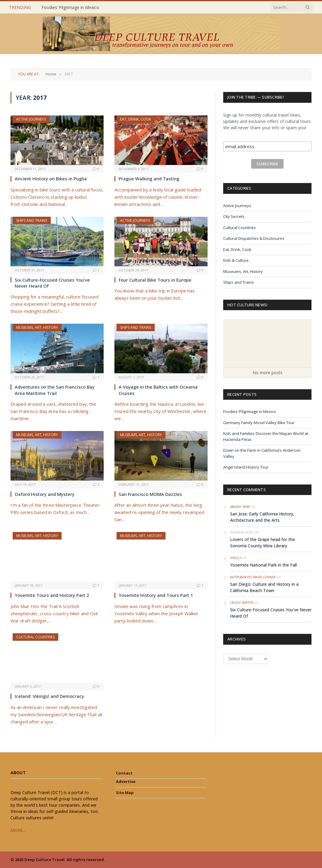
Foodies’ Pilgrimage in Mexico (70, 8)
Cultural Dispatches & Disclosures (254, 238)
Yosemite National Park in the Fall (263, 565)
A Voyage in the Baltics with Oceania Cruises (158, 390)
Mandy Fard (240, 507)
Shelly (236, 558)
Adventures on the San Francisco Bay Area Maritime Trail (55, 390)
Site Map (125, 793)
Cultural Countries (35, 637)
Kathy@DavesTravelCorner (253, 577)
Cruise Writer (241, 602)
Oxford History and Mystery (45, 494)
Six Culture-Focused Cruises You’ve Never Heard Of (52, 283)
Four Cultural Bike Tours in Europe (155, 280)
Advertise (126, 781)
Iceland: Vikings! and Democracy (49, 696)
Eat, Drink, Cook (136, 119)
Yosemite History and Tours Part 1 (156, 595)
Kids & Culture (236, 260)
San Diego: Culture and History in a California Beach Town (264, 587)
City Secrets (234, 216)
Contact (124, 773)
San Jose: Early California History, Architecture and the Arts (262, 517)
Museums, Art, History (37, 327)
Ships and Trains (32, 220)
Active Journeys (31, 119)
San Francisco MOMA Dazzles (150, 494)
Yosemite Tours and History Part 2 (52, 595)
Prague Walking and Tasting (149, 179)
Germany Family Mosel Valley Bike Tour (259, 423)
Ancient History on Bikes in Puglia (51, 179)
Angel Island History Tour (246, 467)
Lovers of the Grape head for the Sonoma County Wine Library (263, 542)
